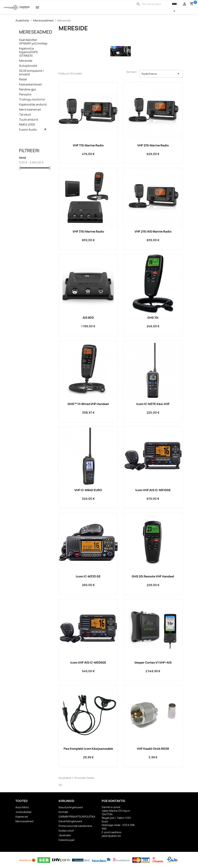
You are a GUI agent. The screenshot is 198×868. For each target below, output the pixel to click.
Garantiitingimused (70, 821)
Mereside (26, 61)
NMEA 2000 (27, 125)
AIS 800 (88, 318)
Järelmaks (65, 835)
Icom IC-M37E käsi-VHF (153, 404)
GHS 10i (153, 318)
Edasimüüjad (66, 840)
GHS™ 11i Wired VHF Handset (88, 404)
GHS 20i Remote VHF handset (153, 576)
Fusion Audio (28, 130)
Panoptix (25, 94)
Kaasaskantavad (30, 84)
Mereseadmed (36, 32)
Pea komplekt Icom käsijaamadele (88, 749)
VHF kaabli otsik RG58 (153, 749)
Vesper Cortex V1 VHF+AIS (153, 663)
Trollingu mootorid (32, 100)
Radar (23, 79)
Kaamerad (22, 817)
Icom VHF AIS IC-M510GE (153, 490)
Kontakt (63, 812)
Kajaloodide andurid (33, 105)
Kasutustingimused (71, 807)
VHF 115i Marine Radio (88, 145)
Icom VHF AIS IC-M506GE (88, 663)
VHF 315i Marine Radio (88, 231)
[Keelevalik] (177, 7)
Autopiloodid (28, 66)
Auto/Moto (22, 807)
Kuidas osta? (66, 831)
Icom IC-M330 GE (88, 576)
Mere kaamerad (30, 110)
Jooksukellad (23, 812)
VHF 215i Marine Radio (153, 145)
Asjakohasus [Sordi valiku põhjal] (161, 74)
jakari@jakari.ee (111, 836)
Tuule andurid (29, 120)
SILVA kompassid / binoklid (31, 73)
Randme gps (28, 89)
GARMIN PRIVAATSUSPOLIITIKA (77, 817)
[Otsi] (153, 4)
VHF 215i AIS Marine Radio (153, 231)
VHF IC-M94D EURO (88, 490)
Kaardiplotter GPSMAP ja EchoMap (33, 42)
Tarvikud (25, 115)
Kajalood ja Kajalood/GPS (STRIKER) (28, 52)
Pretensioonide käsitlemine (75, 826)
